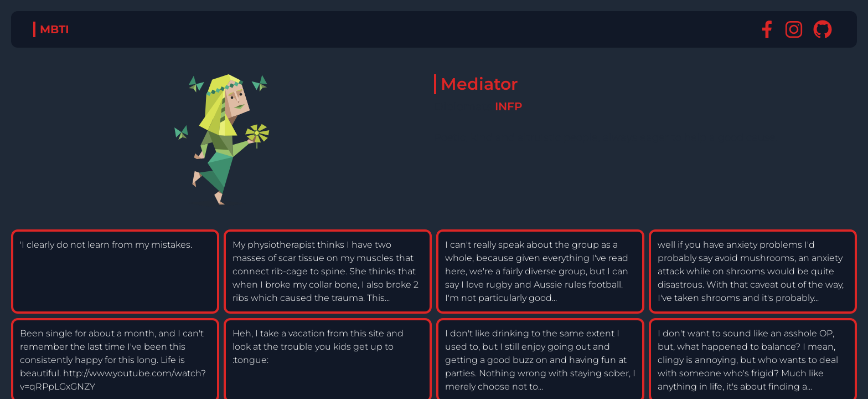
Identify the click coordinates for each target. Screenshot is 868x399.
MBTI (55, 29)
